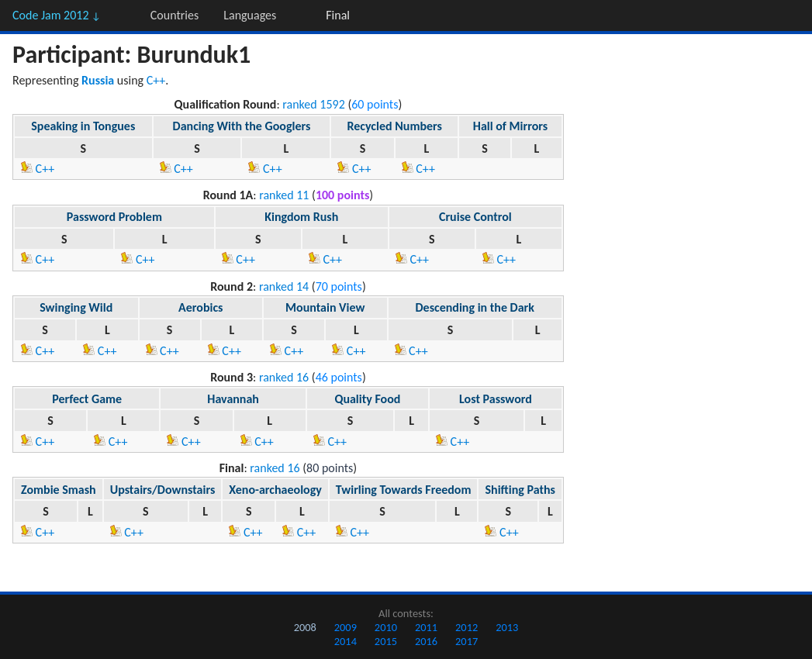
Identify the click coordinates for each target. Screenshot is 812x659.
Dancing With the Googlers (242, 126)
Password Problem (114, 217)
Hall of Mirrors (510, 126)
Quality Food (367, 399)
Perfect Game (87, 399)
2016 (426, 641)
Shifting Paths (520, 490)
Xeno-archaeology (275, 490)
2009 (346, 627)
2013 (507, 627)
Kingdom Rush (301, 217)
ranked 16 (284, 377)
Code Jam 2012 (57, 15)
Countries (174, 15)
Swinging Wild (76, 307)
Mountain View (325, 307)
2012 (466, 627)
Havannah (233, 399)
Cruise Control (475, 217)
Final (338, 15)
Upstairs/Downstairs (163, 490)
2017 (466, 641)
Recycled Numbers (394, 126)
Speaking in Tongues (83, 126)
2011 (426, 627)
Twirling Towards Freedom (404, 490)
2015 (386, 641)
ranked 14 (284, 286)
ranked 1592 (314, 104)
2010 (386, 627)
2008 (305, 627)
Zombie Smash (59, 490)
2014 (346, 641)
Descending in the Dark (474, 307)
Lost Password (496, 399)
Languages (250, 15)
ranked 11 (284, 195)
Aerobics (200, 307)
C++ (156, 80)
